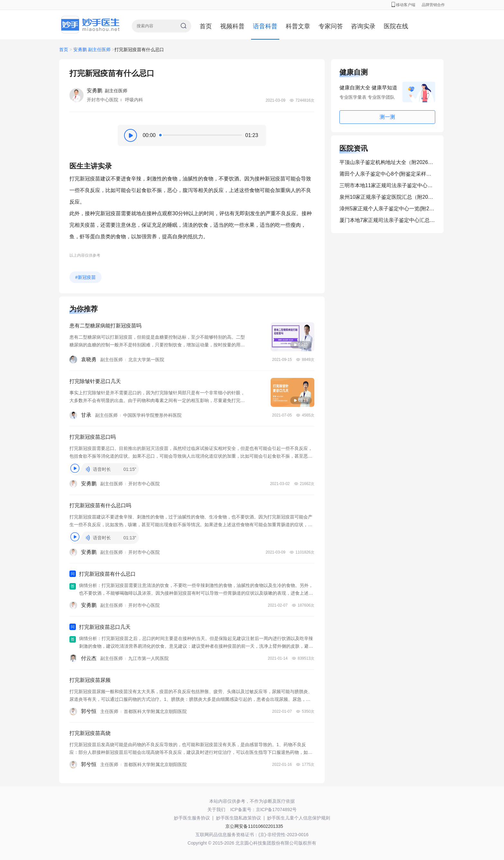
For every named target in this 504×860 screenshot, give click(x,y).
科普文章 (298, 26)
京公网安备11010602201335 (254, 826)
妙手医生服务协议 (192, 818)
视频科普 (232, 26)
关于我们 (216, 810)
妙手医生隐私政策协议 (239, 818)
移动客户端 (403, 5)
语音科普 (265, 26)
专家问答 (331, 26)
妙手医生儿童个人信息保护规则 (299, 818)
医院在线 (396, 26)
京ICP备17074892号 (276, 810)
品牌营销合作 (433, 5)
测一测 (387, 117)
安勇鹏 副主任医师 (92, 50)
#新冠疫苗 (85, 277)
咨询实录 (363, 26)
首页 (206, 26)
